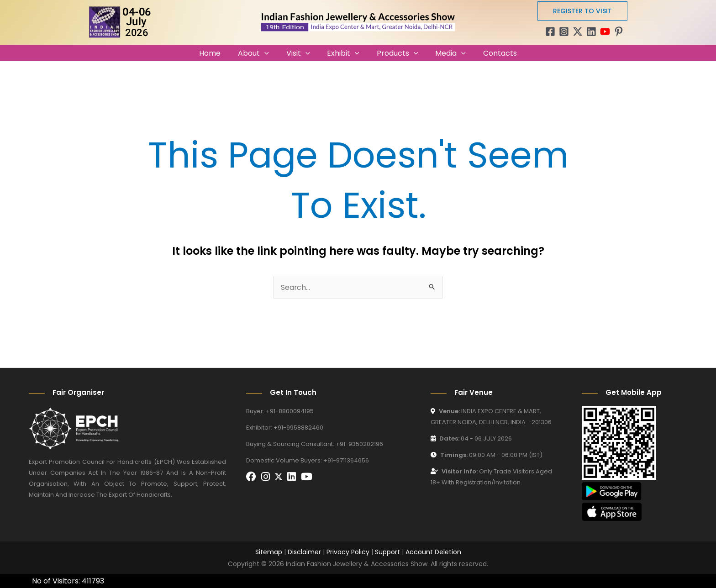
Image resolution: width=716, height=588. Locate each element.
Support (387, 552)
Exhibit (343, 53)
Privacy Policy (348, 552)
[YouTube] (605, 31)
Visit (301, 53)
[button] (582, 11)
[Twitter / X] (578, 31)
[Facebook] (550, 31)
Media (445, 53)
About (259, 53)
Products (395, 53)
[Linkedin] (591, 31)
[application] (270, 53)
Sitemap (269, 552)
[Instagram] (564, 31)
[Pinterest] (619, 31)
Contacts (492, 53)
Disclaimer (304, 552)
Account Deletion (433, 552)
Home (218, 53)
